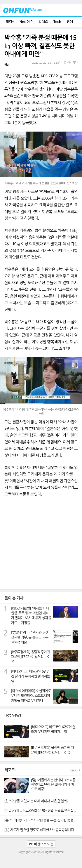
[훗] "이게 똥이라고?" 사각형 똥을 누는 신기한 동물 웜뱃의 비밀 (43, 820)
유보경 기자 (71, 62)
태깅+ (10, 22)
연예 (70, 22)
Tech (57, 22)
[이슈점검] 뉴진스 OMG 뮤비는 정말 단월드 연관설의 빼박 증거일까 (43, 811)
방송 (7, 65)
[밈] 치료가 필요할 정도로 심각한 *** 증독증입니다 (39, 830)
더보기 (73, 770)
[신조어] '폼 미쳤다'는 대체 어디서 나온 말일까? (36, 801)
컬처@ (43, 22)
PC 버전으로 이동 (41, 844)
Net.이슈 (26, 22)
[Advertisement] (41, 546)
